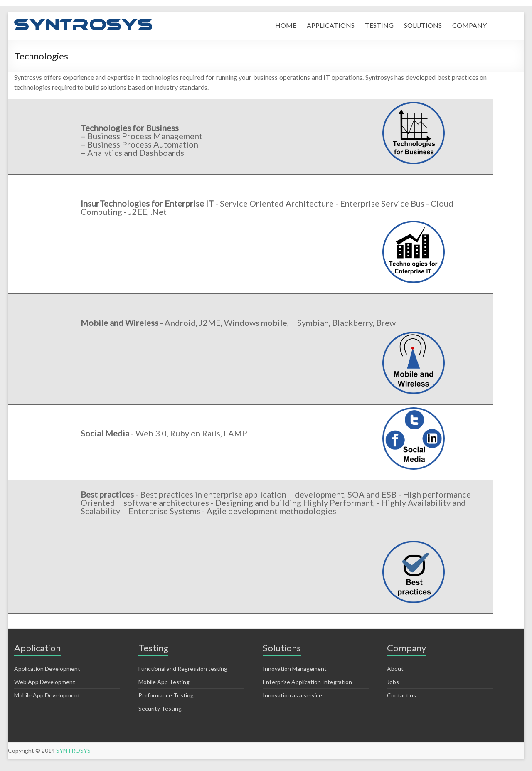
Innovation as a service (292, 695)
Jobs (393, 682)
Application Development (47, 669)
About (395, 669)
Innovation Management (295, 669)
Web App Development (45, 682)
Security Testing (160, 708)
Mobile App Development (47, 695)
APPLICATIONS (331, 25)
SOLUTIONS (423, 25)
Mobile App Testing (164, 682)
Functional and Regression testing (183, 669)
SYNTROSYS (73, 750)
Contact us (401, 695)
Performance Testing (166, 695)
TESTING (379, 25)
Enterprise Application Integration (307, 682)
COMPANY (469, 25)
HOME (286, 25)
